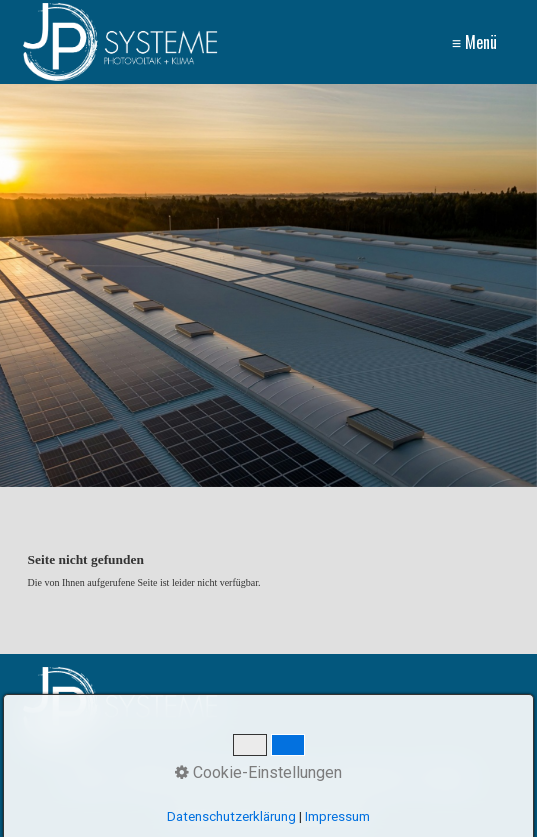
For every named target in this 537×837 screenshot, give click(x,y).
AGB (201, 778)
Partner (445, 778)
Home (88, 778)
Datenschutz (272, 778)
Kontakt (147, 778)
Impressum (368, 778)
